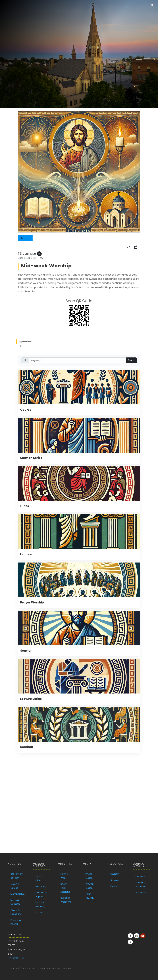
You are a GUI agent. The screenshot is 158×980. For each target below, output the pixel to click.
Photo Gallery (89, 876)
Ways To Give (40, 878)
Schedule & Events (141, 884)
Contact (140, 876)
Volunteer (141, 892)
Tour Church (90, 896)
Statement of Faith (17, 876)
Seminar (27, 747)
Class (25, 506)
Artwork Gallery (90, 886)
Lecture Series (31, 699)
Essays (114, 886)
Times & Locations (16, 912)
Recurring (41, 886)
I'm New (115, 874)
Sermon (26, 651)
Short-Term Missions (65, 888)
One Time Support (41, 894)
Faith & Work (64, 876)
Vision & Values (15, 886)
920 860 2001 (16, 958)
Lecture (26, 554)
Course (26, 410)
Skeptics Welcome (66, 900)
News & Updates (16, 902)
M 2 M (39, 912)
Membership (18, 894)
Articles (115, 880)
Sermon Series (31, 458)
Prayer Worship (32, 602)
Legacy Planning (40, 904)
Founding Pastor (16, 922)
